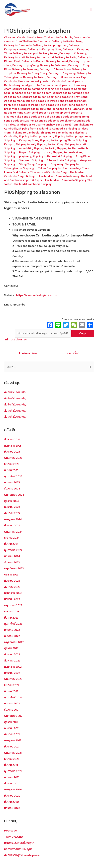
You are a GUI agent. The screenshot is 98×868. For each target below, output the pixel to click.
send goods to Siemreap (47, 113)
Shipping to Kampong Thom (57, 140)
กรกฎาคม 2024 (13, 519)
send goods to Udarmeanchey (36, 125)
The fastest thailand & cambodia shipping (48, 182)
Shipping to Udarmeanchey (64, 168)
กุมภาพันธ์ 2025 (13, 476)
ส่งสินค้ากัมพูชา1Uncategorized (23, 855)
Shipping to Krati (75, 144)
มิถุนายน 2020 (12, 796)
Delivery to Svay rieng (62, 73)
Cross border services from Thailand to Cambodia (47, 39)
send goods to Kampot (67, 93)
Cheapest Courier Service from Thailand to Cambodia (38, 37)
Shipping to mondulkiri (18, 148)
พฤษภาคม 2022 (13, 679)
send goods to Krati (67, 97)
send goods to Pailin (44, 101)
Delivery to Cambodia (18, 45)
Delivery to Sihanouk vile (55, 69)
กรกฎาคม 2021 (13, 740)
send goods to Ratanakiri (68, 109)
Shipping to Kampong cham (36, 136)
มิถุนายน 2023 (12, 599)
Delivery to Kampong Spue (45, 49)
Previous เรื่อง (26, 353)
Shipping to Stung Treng (19, 164)
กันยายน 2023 (12, 581)
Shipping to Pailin (44, 148)
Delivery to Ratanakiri (54, 65)
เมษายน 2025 (12, 464)
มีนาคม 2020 (11, 802)
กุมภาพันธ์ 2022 (13, 697)
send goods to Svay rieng (20, 121)
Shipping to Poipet (16, 152)
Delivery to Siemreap (25, 69)
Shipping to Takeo (34, 168)
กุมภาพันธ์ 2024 (13, 550)
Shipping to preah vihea (68, 152)
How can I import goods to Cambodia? (42, 81)
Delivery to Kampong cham (50, 45)
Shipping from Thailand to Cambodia (42, 129)
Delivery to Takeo (34, 77)
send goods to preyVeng (36, 109)
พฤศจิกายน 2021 (14, 716)
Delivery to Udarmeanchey (63, 77)
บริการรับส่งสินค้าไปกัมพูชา (19, 843)
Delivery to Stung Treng (32, 73)
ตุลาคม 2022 (11, 648)
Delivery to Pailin (66, 57)
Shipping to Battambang (56, 132)
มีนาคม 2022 (11, 691)
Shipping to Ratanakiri (46, 156)
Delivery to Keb (49, 53)
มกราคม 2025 (12, 482)
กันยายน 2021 (12, 728)
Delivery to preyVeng (26, 65)
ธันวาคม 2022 (12, 636)
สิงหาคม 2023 (12, 587)
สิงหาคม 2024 (12, 513)
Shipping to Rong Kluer (75, 156)
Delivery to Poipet (33, 61)
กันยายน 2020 (12, 783)
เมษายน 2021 (11, 759)
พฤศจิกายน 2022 (14, 642)
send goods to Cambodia (38, 85)
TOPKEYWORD (13, 837)
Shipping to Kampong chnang (73, 136)
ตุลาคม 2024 (11, 501)
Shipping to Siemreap (18, 160)
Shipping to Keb (25, 144)
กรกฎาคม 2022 (13, 667)
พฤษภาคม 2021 (13, 753)
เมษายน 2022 (12, 685)
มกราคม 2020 (12, 808)
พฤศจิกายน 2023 (14, 568)
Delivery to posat (57, 61)
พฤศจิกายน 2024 (14, 495)
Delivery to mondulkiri (40, 57)
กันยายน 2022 (12, 654)
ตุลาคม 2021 (11, 722)
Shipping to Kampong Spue (21, 140)
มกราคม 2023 (12, 630)
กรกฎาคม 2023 (13, 593)
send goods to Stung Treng (72, 117)
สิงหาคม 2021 (12, 734)
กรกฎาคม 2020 (13, 789)
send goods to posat (54, 105)
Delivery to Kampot (25, 53)
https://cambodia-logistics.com (36, 295)
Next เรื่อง (75, 353)
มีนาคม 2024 (11, 544)
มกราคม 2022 (12, 703)
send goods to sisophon (38, 117)
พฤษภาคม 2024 (13, 532)
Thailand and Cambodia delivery (59, 176)
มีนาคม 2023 (11, 618)
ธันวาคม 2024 (12, 488)
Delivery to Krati (15, 57)
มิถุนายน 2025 (12, 452)
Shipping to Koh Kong (50, 144)
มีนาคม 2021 (11, 765)
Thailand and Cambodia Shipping (65, 180)
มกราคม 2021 (12, 777)
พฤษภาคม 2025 (13, 458)
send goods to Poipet (26, 105)
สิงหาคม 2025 (12, 439)
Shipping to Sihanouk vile (48, 160)
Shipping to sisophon (78, 160)
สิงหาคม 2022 (12, 660)
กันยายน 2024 (12, 507)
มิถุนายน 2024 (12, 525)
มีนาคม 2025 (11, 470)
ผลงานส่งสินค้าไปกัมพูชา (18, 849)
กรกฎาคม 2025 (13, 446)
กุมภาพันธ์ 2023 (13, 624)
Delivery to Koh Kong (73, 53)
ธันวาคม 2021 (12, 710)
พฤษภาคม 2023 (13, 605)
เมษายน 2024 (12, 538)
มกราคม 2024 (12, 556)
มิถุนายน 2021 (12, 746)
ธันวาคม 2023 (12, 562)
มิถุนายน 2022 (12, 673)
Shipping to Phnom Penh (72, 148)
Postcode (10, 830)
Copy (83, 333)
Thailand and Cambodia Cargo (49, 172)
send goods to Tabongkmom (56, 121)
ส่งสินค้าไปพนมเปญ (15, 392)
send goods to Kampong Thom (31, 93)
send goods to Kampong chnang (33, 89)
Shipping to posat (40, 152)
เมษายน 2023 (12, 611)
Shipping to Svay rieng (50, 164)
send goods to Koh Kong (38, 97)
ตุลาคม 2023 (11, 574)
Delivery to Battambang (67, 41)
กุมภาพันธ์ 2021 (13, 771)
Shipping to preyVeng (18, 156)
